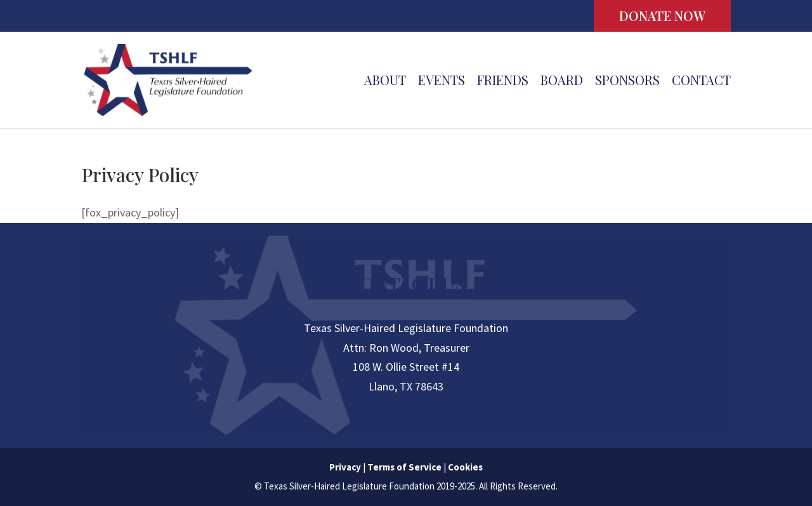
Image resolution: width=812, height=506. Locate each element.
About (385, 82)
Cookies (465, 467)
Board (562, 82)
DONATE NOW (662, 16)
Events (442, 82)
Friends (503, 82)
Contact (701, 82)
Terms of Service (404, 467)
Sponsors (627, 82)
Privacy (345, 467)
